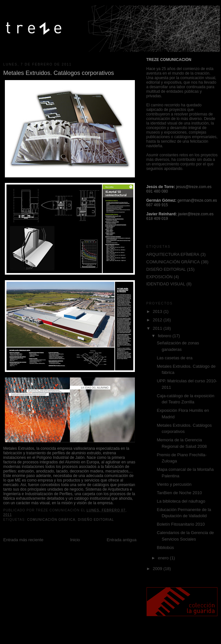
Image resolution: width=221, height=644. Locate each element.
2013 (158, 311)
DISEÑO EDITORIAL (96, 520)
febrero (165, 336)
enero (164, 558)
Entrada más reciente (23, 540)
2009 (158, 569)
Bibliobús (165, 548)
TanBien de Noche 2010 (179, 493)
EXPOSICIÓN (159, 277)
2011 (158, 328)
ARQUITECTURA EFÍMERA (173, 254)
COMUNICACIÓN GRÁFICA (51, 520)
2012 (158, 320)
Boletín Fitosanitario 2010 (181, 524)
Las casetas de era (175, 358)
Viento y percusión (174, 484)
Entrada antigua (122, 540)
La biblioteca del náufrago (181, 501)
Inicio (75, 540)
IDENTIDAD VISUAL (166, 284)
